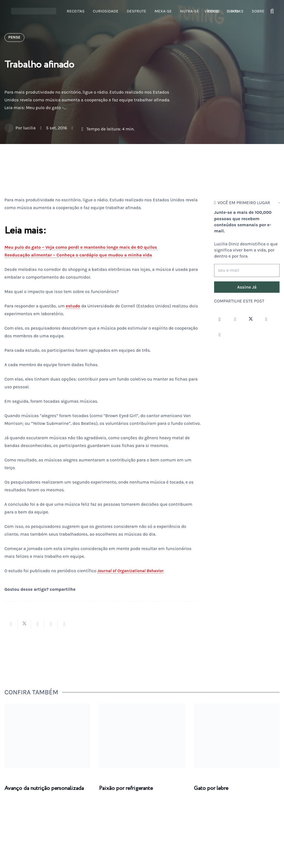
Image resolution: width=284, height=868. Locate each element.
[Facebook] (235, 319)
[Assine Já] (247, 287)
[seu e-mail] (247, 270)
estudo (73, 306)
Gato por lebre (211, 788)
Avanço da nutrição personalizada (44, 788)
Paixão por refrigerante (126, 788)
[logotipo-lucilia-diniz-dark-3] (34, 11)
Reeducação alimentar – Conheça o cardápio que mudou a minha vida (78, 255)
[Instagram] (220, 319)
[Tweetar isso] (24, 624)
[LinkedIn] (220, 335)
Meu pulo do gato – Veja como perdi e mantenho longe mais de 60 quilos (81, 247)
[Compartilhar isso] (11, 624)
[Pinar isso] (51, 624)
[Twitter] (251, 319)
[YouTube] (266, 319)
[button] (272, 11)
